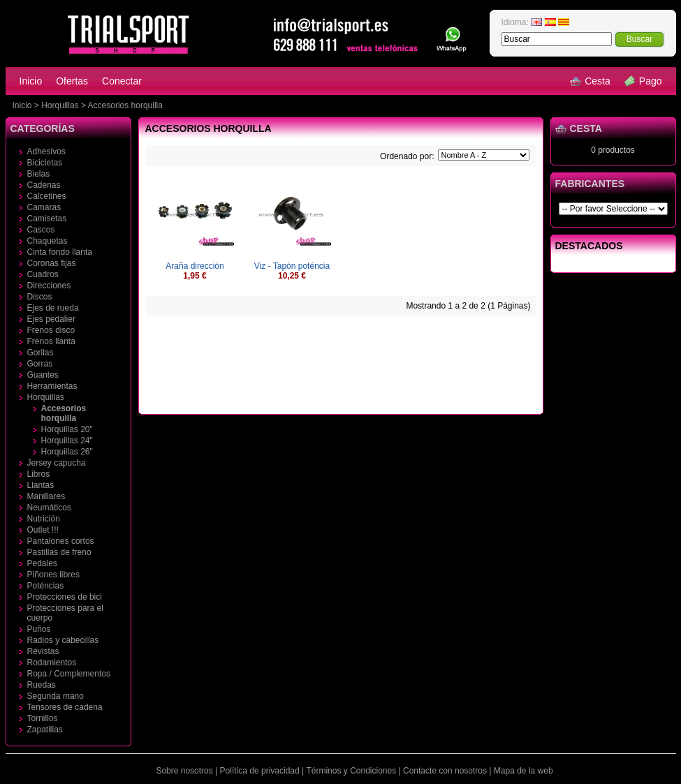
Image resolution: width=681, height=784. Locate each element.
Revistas (43, 651)
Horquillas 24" (67, 441)
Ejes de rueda (53, 308)
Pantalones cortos (61, 541)
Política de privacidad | (262, 771)
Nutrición (44, 519)
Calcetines (47, 196)
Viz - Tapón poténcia (292, 266)
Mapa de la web (523, 771)
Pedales (42, 563)
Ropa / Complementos (69, 674)
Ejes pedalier (51, 319)
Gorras (40, 364)
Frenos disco (51, 330)
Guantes (43, 375)
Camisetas (47, 219)
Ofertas (72, 81)
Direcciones (49, 286)
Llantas (41, 485)
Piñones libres (53, 575)
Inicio (31, 81)
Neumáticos (49, 508)
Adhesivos (46, 151)
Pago (643, 81)
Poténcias (46, 586)
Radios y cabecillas (63, 640)
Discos (40, 297)
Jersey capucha (57, 463)
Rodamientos (52, 663)
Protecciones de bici (65, 597)
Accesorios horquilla (125, 105)
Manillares (46, 496)
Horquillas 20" (67, 429)
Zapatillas (45, 730)
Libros (39, 474)
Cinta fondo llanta (60, 252)
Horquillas (60, 105)
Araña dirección (195, 266)
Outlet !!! (43, 530)
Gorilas (41, 353)
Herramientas (52, 386)
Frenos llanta (51, 341)
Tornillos (43, 718)
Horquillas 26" (67, 452)
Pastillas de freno (59, 552)
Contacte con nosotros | (447, 771)
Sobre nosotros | (186, 771)
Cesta (590, 81)
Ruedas (42, 685)
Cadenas (44, 185)
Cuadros (43, 274)
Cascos (41, 230)
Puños (39, 629)
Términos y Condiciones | (353, 771)
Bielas (39, 174)
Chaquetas (47, 241)
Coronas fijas (52, 263)
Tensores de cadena (65, 707)
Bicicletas (45, 163)
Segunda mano (56, 696)
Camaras (44, 207)
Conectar (122, 81)
